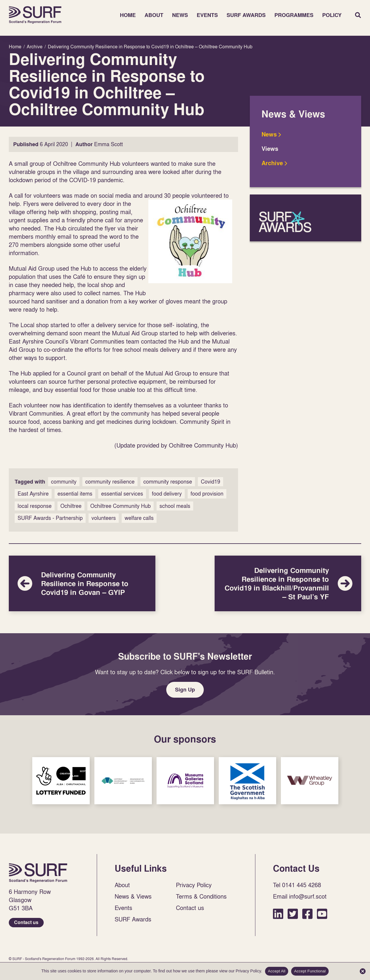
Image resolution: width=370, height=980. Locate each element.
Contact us (26, 922)
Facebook (307, 914)
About (154, 15)
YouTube (322, 914)
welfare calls (139, 518)
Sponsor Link (61, 781)
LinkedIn (278, 914)
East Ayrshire (33, 494)
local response (35, 506)
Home (35, 15)
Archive (272, 163)
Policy (332, 15)
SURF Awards (246, 15)
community (64, 482)
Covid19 (211, 482)
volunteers (104, 518)
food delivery (167, 494)
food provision (207, 494)
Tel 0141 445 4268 (297, 885)
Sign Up (185, 690)
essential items (75, 494)
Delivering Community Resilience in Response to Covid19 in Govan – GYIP (82, 583)
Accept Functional (310, 971)
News (180, 15)
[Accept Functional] (363, 971)
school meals (175, 506)
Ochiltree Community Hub (120, 506)
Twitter (293, 914)
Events (207, 15)
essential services (122, 494)
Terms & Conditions (201, 896)
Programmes (294, 15)
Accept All (277, 971)
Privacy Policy (194, 885)
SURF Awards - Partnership (50, 518)
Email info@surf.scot (300, 896)
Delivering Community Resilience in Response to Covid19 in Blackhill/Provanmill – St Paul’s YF (288, 583)
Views (270, 149)
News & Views (133, 896)
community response (168, 482)
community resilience (110, 482)
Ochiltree (71, 506)
